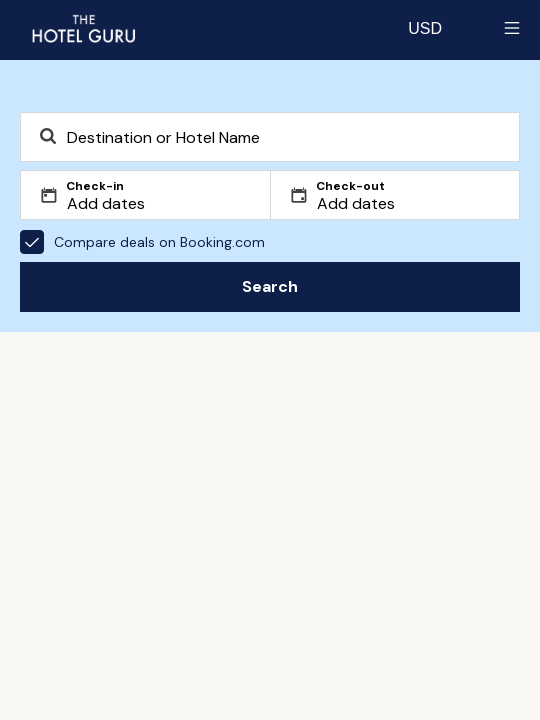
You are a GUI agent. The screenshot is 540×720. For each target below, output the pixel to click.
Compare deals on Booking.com (142, 242)
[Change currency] (425, 28)
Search (270, 286)
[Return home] (83, 28)
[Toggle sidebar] (512, 28)
